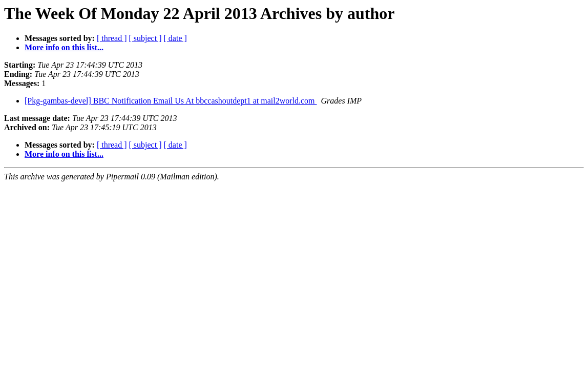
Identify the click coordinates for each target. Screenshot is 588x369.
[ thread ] (112, 38)
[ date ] (175, 38)
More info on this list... (64, 47)
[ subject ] (145, 38)
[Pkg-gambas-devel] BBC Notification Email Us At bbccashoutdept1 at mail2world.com (171, 101)
